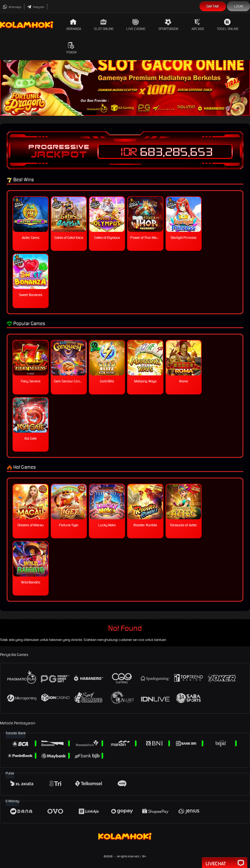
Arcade (198, 25)
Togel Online (228, 25)
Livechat (225, 863)
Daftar (213, 6)
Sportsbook (169, 25)
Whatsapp (12, 7)
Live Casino (136, 25)
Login (239, 6)
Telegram (36, 7)
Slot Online (104, 25)
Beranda (74, 25)
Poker (72, 48)
